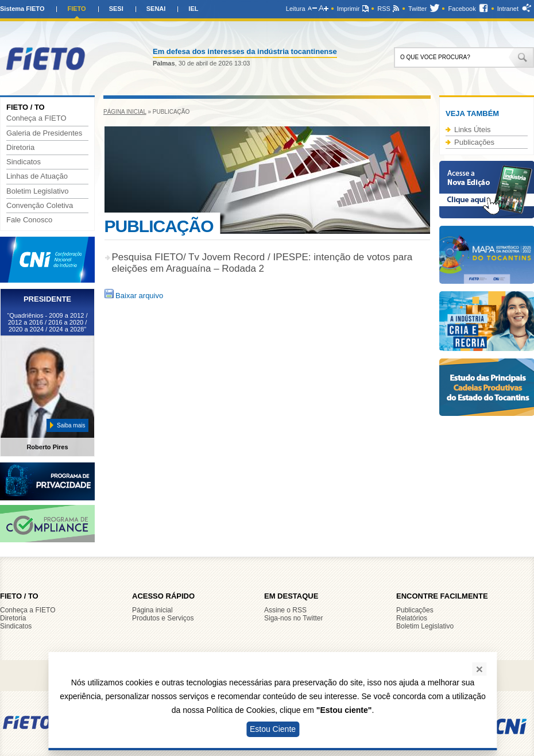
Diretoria (20, 148)
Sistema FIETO (22, 9)
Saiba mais (71, 425)
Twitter (417, 9)
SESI (116, 9)
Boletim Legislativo (37, 191)
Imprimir (349, 9)
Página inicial (125, 112)
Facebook (462, 9)
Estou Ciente (273, 729)
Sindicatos (24, 162)
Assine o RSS (285, 610)
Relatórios (412, 618)
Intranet (508, 9)
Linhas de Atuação (37, 176)
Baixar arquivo (134, 296)
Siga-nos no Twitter (294, 618)
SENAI (156, 9)
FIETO (76, 9)
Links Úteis (473, 130)
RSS (384, 9)
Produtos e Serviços (163, 618)
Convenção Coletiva (40, 206)
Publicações (474, 142)
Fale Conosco (29, 220)
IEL (193, 9)
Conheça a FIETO (36, 118)
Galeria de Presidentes (44, 133)
